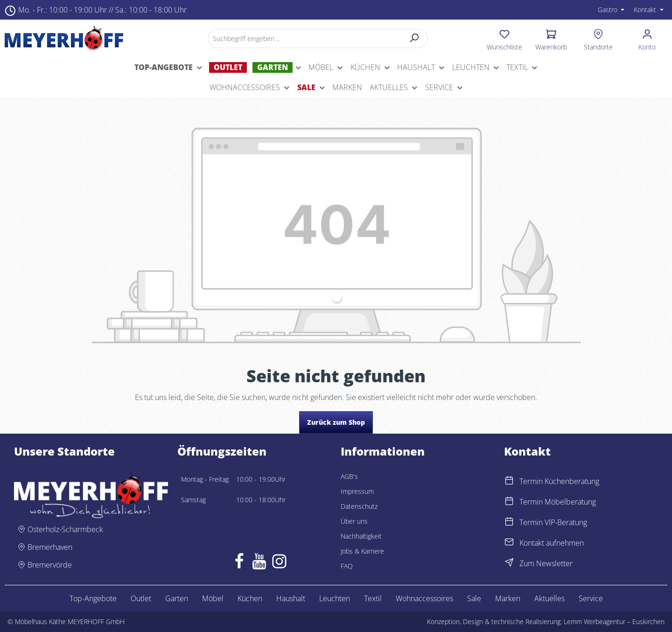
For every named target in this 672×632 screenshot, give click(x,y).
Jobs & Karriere (362, 551)
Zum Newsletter (546, 563)
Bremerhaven (50, 547)
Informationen (383, 451)
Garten (177, 598)
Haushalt (291, 598)
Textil (373, 598)
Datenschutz (359, 506)
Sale (474, 598)
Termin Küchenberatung (559, 481)
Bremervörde (50, 565)
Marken (508, 598)
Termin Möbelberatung (558, 502)
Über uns (354, 521)
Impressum (357, 491)
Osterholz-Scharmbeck (65, 529)
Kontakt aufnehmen (552, 543)
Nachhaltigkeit (361, 536)
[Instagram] (279, 563)
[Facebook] (239, 563)
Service (591, 598)
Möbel (213, 598)
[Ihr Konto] (647, 38)
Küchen (250, 598)
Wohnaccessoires (424, 598)
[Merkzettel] (505, 38)
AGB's (349, 476)
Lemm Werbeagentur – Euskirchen (614, 621)
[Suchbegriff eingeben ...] (304, 39)
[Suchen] (414, 39)
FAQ (347, 566)
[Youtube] (259, 563)
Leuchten (335, 598)
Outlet (141, 598)
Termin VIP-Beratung (553, 522)
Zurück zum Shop (336, 422)
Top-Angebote (93, 598)
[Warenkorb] (551, 38)
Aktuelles (549, 598)
